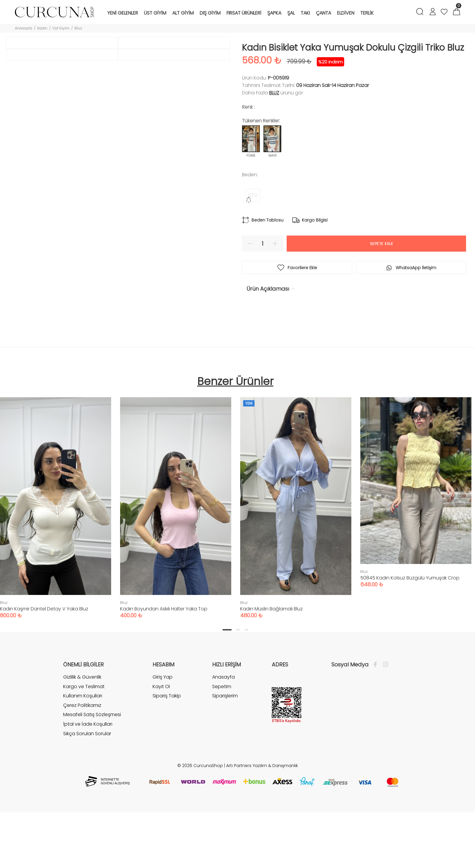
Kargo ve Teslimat (84, 752)
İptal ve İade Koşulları (88, 789)
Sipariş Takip (167, 761)
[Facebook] (377, 730)
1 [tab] (227, 695)
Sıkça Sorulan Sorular (87, 799)
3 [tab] (246, 695)
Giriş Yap (163, 742)
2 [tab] (238, 695)
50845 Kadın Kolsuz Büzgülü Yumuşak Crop (410, 643)
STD (253, 195)
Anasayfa (24, 28)
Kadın (42, 28)
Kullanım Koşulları (83, 761)
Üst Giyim (61, 28)
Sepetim (222, 752)
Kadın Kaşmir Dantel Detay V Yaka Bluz (44, 674)
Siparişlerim (225, 761)
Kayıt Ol (161, 752)
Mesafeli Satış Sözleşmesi (92, 780)
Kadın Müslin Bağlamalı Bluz (271, 674)
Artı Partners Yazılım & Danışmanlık (262, 831)
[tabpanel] (176, 567)
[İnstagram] (384, 730)
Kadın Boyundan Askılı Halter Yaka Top (164, 674)
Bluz (78, 28)
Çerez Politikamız (82, 770)
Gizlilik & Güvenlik (82, 742)
